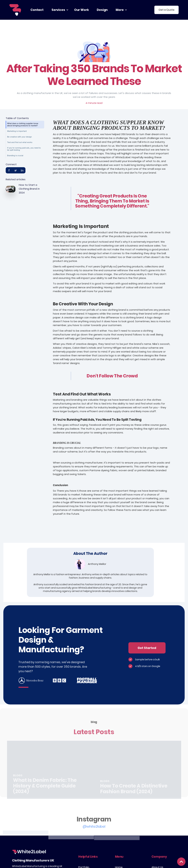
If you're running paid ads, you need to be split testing (24, 149)
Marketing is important (17, 131)
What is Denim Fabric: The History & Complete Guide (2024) (45, 795)
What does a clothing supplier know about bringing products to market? (23, 124)
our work (82, 10)
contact (37, 10)
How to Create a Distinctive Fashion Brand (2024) (134, 798)
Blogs (18, 785)
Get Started (147, 648)
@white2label (94, 836)
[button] (59, 10)
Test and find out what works (20, 142)
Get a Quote (166, 10)
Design (102, 10)
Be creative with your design (20, 137)
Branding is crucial (15, 156)
